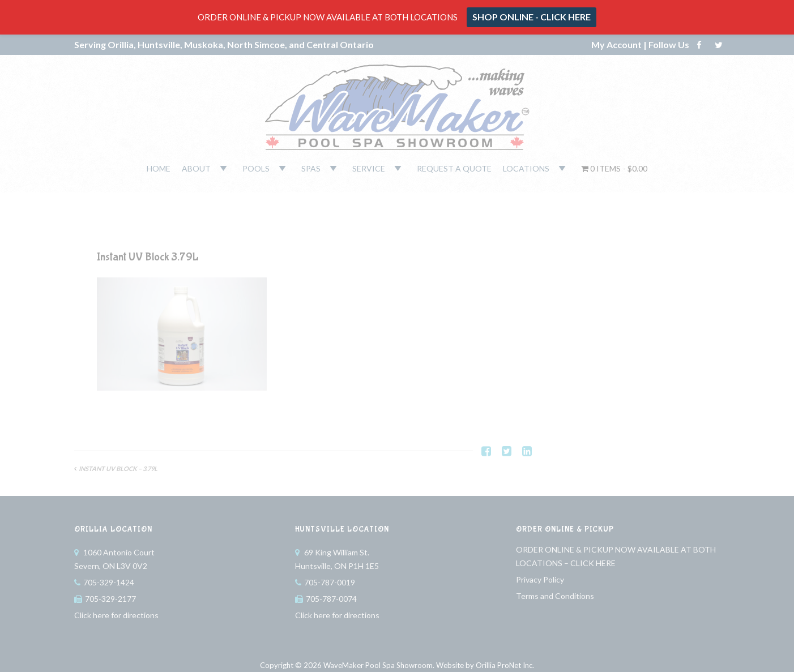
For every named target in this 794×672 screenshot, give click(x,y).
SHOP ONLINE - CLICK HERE (532, 17)
